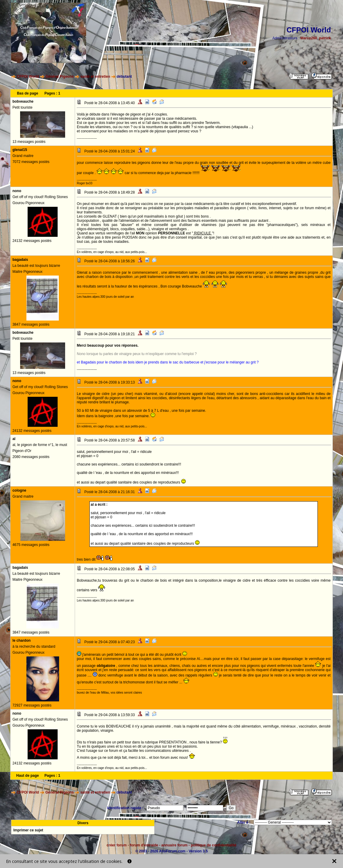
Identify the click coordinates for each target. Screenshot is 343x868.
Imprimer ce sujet (28, 830)
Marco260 (309, 38)
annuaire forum (175, 845)
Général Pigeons (60, 77)
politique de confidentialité (214, 845)
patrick (325, 38)
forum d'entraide (144, 845)
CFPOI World (28, 77)
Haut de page (27, 776)
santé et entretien (95, 77)
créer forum (117, 845)
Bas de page (27, 93)
